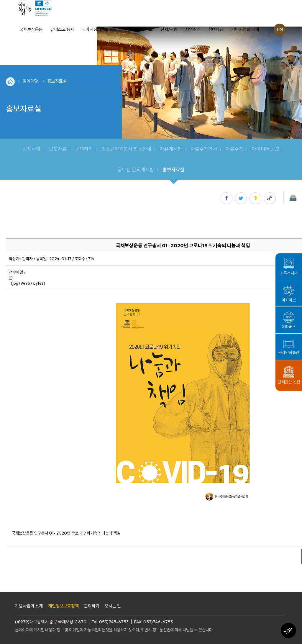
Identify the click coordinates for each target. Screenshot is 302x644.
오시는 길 (113, 606)
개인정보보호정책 (63, 606)
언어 (280, 30)
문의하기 (92, 606)
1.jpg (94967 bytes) (28, 283)
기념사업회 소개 (29, 606)
